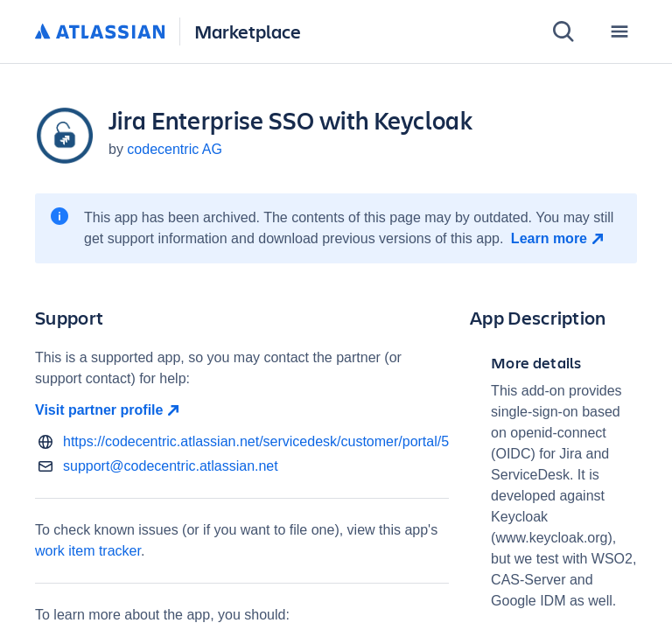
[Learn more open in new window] (560, 239)
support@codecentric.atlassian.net (171, 466)
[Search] (563, 31)
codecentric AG (175, 149)
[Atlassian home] (100, 32)
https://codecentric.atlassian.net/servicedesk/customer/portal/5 (256, 441)
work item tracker (88, 551)
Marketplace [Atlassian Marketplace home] (248, 31)
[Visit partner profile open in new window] (242, 410)
